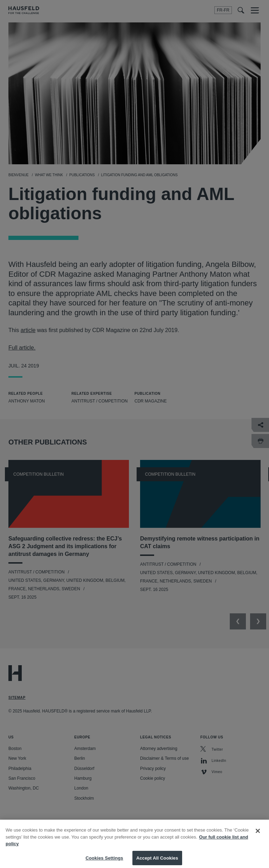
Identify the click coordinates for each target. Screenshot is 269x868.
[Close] (258, 835)
